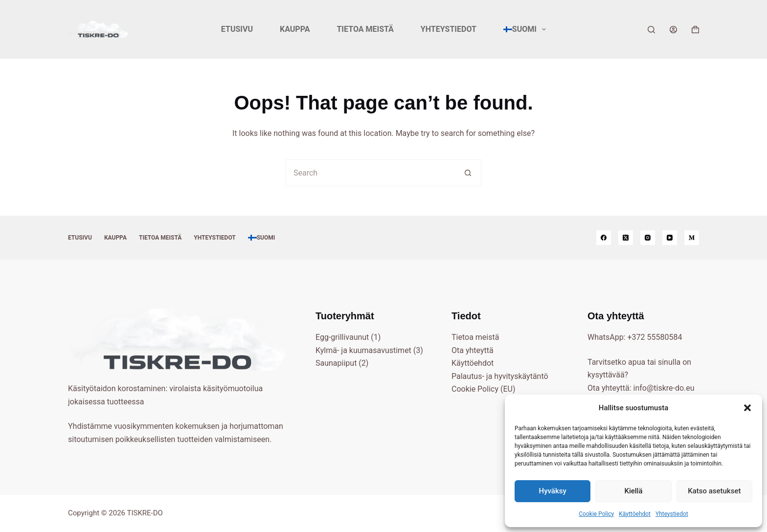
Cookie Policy (596, 514)
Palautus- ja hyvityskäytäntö (500, 376)
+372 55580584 (654, 337)
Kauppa (295, 29)
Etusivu (237, 29)
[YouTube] (670, 238)
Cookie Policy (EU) (483, 389)
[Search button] (468, 173)
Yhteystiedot (672, 514)
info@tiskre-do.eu (664, 388)
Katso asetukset (714, 491)
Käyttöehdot (635, 514)
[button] (747, 408)
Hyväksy (553, 491)
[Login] (673, 30)
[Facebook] (604, 238)
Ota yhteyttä (473, 350)
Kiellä (633, 491)
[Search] (651, 30)
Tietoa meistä (365, 29)
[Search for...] (370, 173)
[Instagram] (648, 238)
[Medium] (692, 238)
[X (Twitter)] (626, 238)
